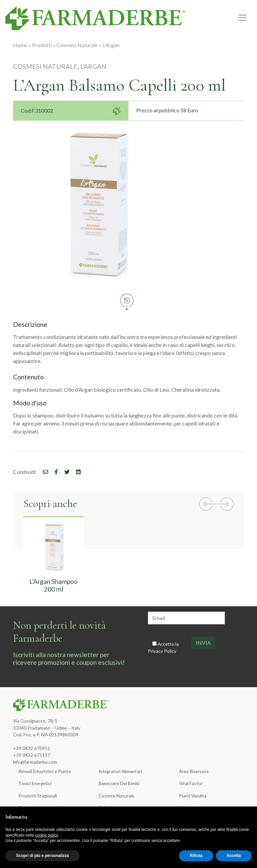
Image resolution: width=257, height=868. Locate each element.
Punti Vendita (193, 796)
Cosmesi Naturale (77, 45)
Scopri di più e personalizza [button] (42, 856)
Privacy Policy (162, 651)
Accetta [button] (234, 856)
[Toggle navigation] (243, 18)
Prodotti (42, 45)
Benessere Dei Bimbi (119, 783)
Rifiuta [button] (196, 856)
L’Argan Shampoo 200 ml (54, 585)
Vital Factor (191, 783)
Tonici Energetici (35, 783)
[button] (207, 505)
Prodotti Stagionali (38, 796)
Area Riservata (194, 771)
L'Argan (111, 45)
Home (20, 45)
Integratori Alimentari (120, 771)
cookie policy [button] (47, 835)
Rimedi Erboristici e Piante (45, 771)
